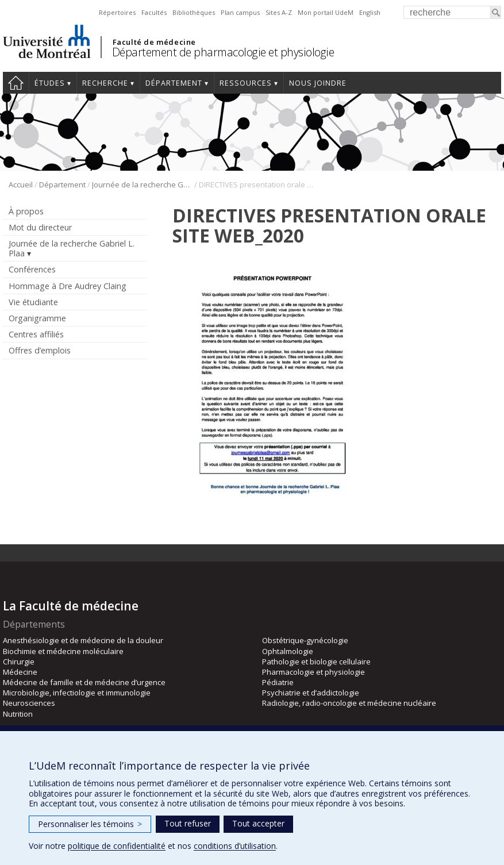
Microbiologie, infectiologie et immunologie (77, 693)
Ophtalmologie (288, 651)
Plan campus (240, 12)
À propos (26, 211)
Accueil (16, 83)
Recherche (105, 83)
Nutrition (18, 714)
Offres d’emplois (40, 350)
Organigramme (37, 318)
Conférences (32, 269)
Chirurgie (19, 662)
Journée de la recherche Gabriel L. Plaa (142, 184)
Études (50, 83)
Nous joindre (318, 83)
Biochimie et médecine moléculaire (63, 651)
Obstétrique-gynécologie (305, 640)
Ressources (246, 83)
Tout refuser (188, 823)
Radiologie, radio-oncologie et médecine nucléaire (349, 703)
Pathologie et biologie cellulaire (316, 662)
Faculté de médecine (154, 42)
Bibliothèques (194, 12)
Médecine (20, 672)
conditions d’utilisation (235, 846)
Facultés (154, 12)
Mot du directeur (40, 227)
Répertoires (117, 12)
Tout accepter (258, 823)
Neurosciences (29, 703)
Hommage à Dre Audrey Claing (68, 286)
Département (174, 83)
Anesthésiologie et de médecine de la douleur (83, 640)
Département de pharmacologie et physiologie (223, 52)
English (370, 12)
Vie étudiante (33, 302)
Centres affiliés (36, 334)
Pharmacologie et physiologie (313, 672)
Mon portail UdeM (326, 12)
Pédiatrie (278, 682)
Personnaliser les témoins (90, 824)
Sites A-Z (279, 12)
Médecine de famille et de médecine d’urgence (84, 682)
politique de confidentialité (117, 846)
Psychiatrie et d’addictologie (311, 693)
